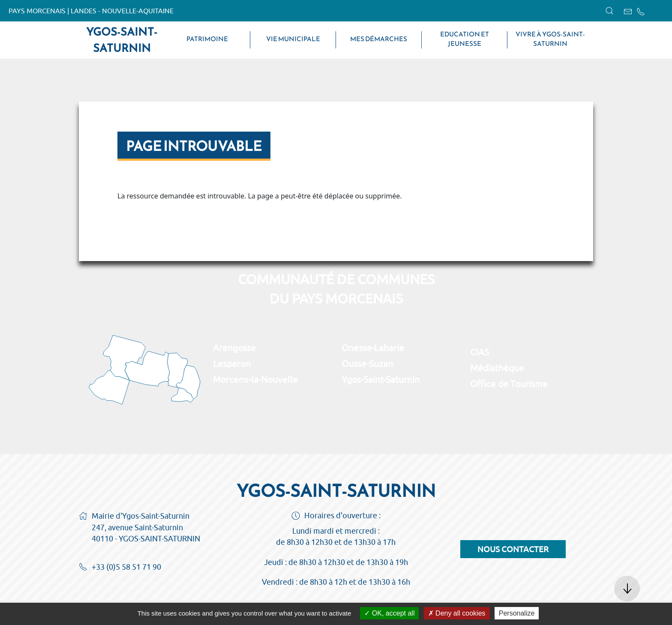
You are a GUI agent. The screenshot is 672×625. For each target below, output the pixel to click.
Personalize (517, 613)
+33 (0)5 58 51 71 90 (120, 568)
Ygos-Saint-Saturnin (122, 40)
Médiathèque (497, 368)
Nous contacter (513, 549)
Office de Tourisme (509, 384)
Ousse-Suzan (367, 364)
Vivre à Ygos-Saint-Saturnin (550, 39)
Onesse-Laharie (373, 348)
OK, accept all (389, 613)
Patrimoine (207, 39)
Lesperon (232, 364)
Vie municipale (293, 39)
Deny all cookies (457, 613)
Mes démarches (379, 39)
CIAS (480, 352)
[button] (609, 11)
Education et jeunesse (465, 39)
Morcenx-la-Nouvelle (255, 379)
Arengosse (234, 348)
